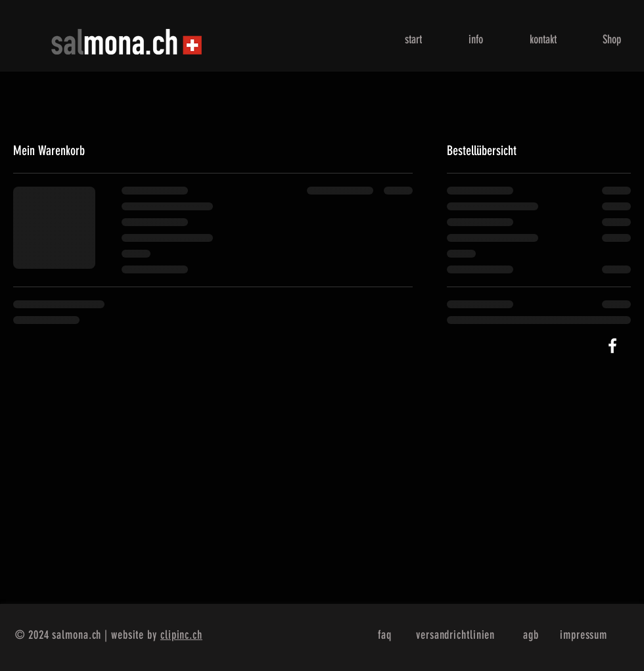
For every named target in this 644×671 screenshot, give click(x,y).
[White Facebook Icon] (612, 346)
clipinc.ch (181, 635)
